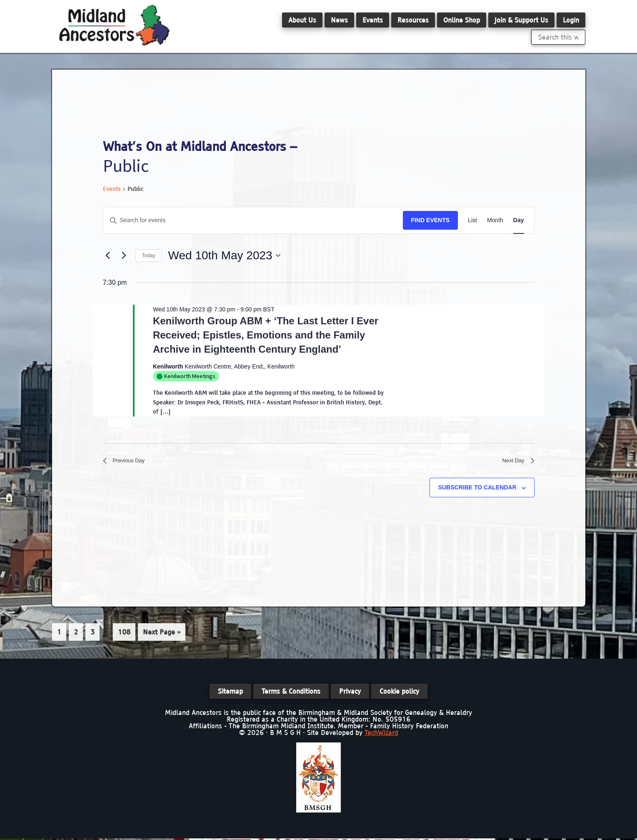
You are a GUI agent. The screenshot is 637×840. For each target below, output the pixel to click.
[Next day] (124, 256)
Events (112, 189)
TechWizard (381, 734)
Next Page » (161, 636)
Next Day (516, 462)
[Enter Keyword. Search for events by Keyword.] (253, 220)
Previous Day (128, 462)
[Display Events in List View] (472, 220)
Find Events (431, 220)
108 (125, 634)
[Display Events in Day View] (519, 220)
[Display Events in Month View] (495, 220)
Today (149, 256)
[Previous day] (108, 256)
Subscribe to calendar (477, 491)
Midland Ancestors (115, 25)
